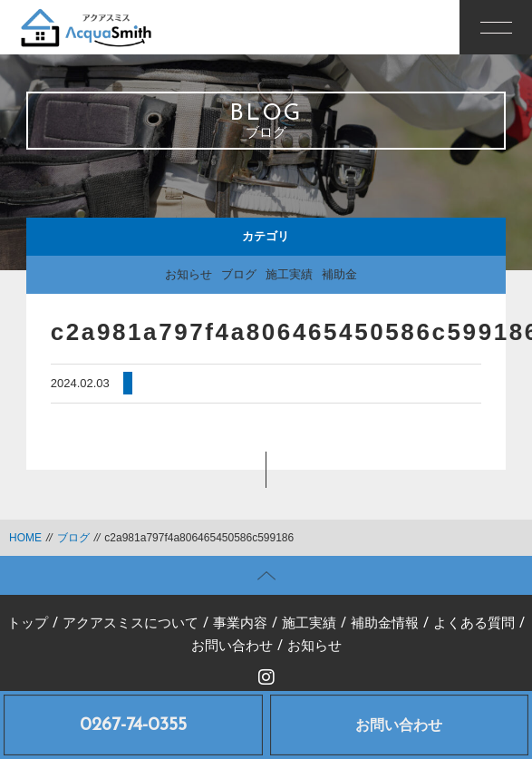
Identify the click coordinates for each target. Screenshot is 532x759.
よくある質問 (474, 624)
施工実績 (289, 274)
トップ (28, 624)
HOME (25, 538)
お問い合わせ (399, 725)
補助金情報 (385, 624)
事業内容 (240, 624)
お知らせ (189, 274)
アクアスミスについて (131, 624)
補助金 (339, 274)
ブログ (239, 274)
